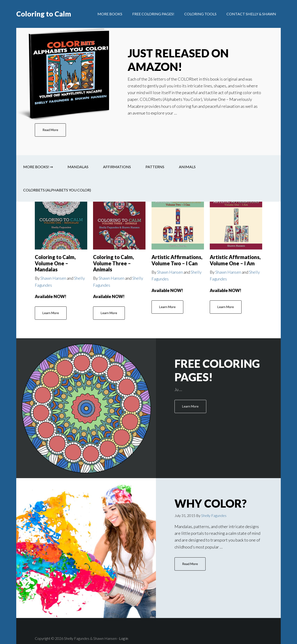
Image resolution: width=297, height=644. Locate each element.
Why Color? (203, 496)
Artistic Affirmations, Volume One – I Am (235, 260)
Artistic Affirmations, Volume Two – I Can (177, 260)
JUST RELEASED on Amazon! (179, 60)
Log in (124, 623)
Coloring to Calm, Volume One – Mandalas (55, 263)
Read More (50, 130)
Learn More (51, 313)
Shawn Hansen (53, 278)
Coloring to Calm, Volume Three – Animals (113, 263)
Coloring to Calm (44, 14)
